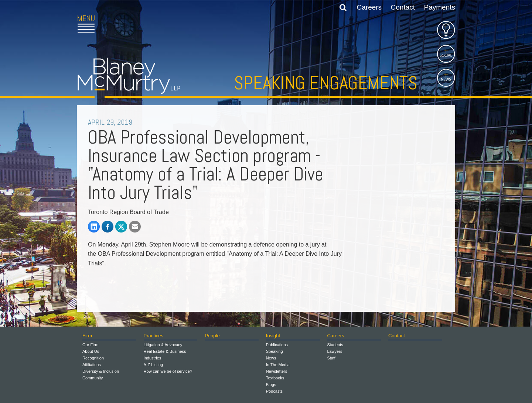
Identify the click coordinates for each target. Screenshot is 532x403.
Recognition (93, 358)
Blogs (271, 385)
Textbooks (275, 378)
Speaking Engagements (326, 83)
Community (93, 378)
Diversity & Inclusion (101, 371)
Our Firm (90, 345)
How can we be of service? (168, 371)
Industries (153, 358)
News (271, 358)
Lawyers (335, 351)
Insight (273, 336)
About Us (91, 351)
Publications (277, 345)
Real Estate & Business (165, 351)
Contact (403, 7)
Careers (369, 7)
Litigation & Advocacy (163, 345)
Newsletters (277, 371)
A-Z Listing (154, 365)
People (212, 336)
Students (335, 345)
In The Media (278, 365)
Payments (440, 7)
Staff (331, 358)
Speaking (274, 351)
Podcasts (274, 391)
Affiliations (92, 365)
